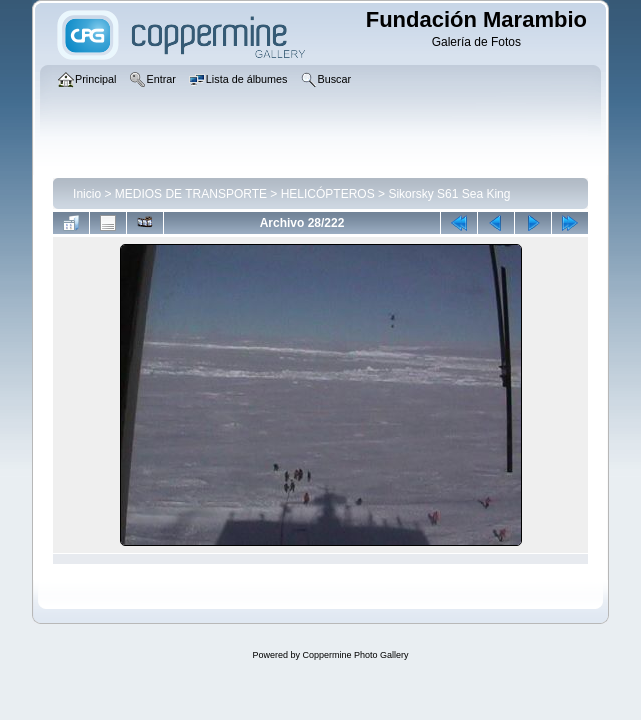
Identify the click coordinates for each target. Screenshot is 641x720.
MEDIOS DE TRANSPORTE (191, 194)
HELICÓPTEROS (328, 194)
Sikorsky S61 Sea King (449, 194)
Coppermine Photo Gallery (355, 655)
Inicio (87, 194)
